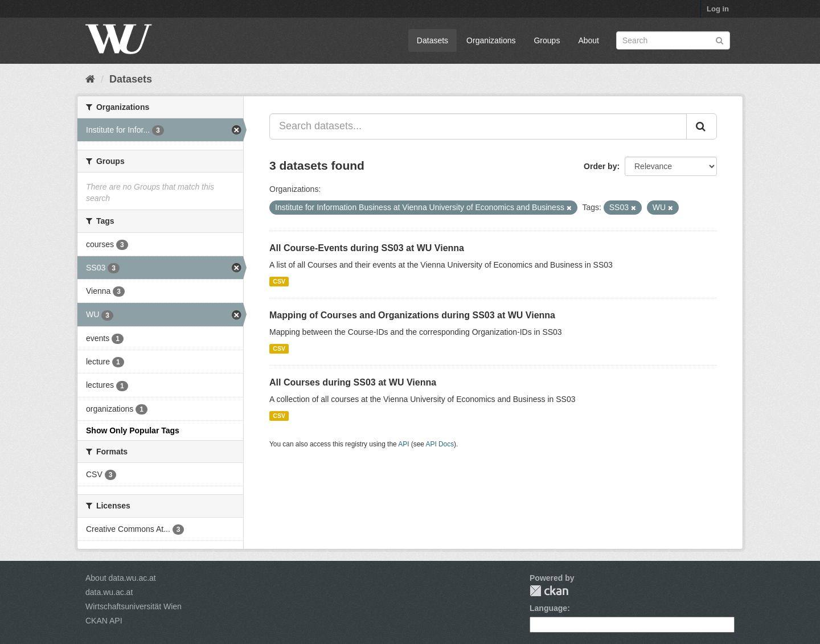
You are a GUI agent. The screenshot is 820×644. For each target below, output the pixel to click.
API (403, 444)
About (589, 40)
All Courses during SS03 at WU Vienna (353, 382)
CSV (279, 281)
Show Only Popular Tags (133, 430)
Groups (547, 40)
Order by (600, 166)
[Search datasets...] (478, 126)
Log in (718, 9)
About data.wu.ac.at (121, 578)
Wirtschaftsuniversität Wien (134, 606)
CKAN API (104, 621)
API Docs (440, 444)
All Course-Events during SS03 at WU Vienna (367, 248)
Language (548, 608)
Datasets (432, 40)
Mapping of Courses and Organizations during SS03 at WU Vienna (412, 315)
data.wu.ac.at (109, 592)
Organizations (491, 40)
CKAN (549, 591)
